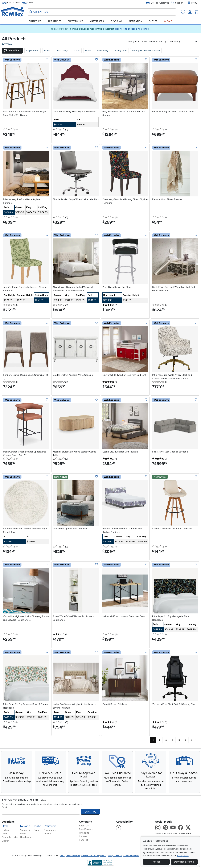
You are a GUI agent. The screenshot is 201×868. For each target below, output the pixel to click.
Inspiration (135, 21)
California (50, 826)
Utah (5, 826)
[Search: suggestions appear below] (102, 12)
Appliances (54, 21)
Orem (5, 834)
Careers (83, 836)
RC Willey (7, 44)
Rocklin (48, 834)
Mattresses (97, 21)
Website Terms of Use (90, 856)
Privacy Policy (183, 856)
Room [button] (88, 51)
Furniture (35, 21)
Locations (8, 822)
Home (62, 856)
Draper (5, 841)
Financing (84, 833)
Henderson (26, 837)
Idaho (38, 826)
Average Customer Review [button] (146, 51)
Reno (23, 834)
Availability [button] (103, 51)
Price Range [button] (62, 51)
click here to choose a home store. (132, 29)
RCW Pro (84, 840)
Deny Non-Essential (184, 862)
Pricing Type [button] (120, 51)
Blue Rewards (86, 829)
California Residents (131, 856)
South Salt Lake (10, 837)
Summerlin (26, 830)
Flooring (116, 21)
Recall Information (73, 856)
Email (5, 807)
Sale (168, 21)
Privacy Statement (115, 856)
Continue (90, 812)
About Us (84, 826)
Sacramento (50, 830)
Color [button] (77, 51)
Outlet (153, 21)
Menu (192, 3)
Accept (156, 862)
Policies (103, 856)
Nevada (25, 826)
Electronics (75, 21)
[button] (12, 51)
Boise (37, 830)
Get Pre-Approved (158, 3)
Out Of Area (11, 3)
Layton (5, 830)
